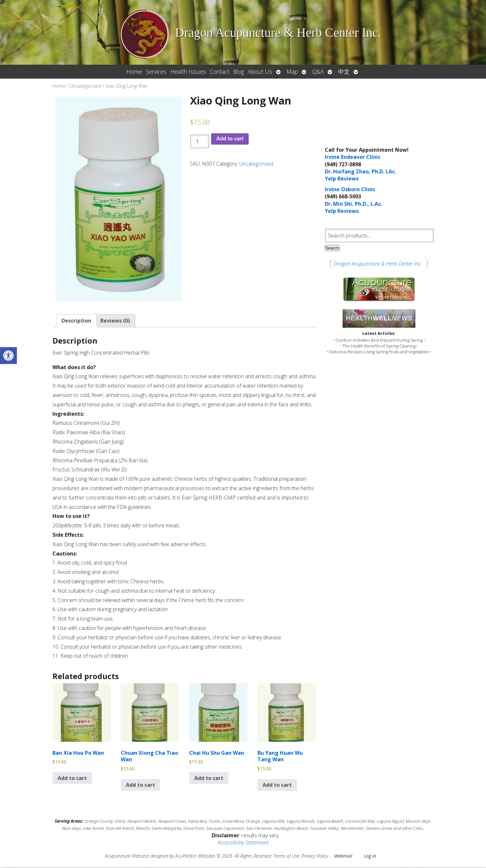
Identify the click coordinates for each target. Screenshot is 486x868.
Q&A (318, 71)
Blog (238, 71)
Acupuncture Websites (127, 856)
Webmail (343, 856)
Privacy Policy (315, 856)
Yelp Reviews (342, 179)
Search (332, 248)
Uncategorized (86, 86)
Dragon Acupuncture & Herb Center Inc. (378, 264)
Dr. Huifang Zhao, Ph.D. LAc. (360, 171)
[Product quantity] (200, 141)
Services (156, 71)
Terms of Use (286, 856)
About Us (260, 71)
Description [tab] (76, 321)
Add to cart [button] (72, 778)
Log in (370, 856)
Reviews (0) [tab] (115, 321)
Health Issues (188, 71)
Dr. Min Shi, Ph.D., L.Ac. (353, 204)
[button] (8, 356)
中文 (344, 71)
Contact (220, 71)
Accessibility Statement (243, 843)
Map (292, 71)
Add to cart (230, 139)
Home (134, 71)
